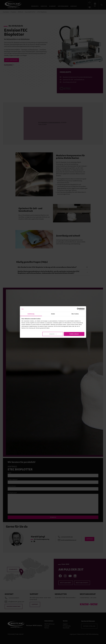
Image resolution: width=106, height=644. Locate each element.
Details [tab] (53, 314)
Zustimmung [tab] (31, 314)
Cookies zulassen (74, 334)
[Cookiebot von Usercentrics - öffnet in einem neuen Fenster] (78, 309)
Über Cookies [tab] (75, 314)
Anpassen (53, 334)
